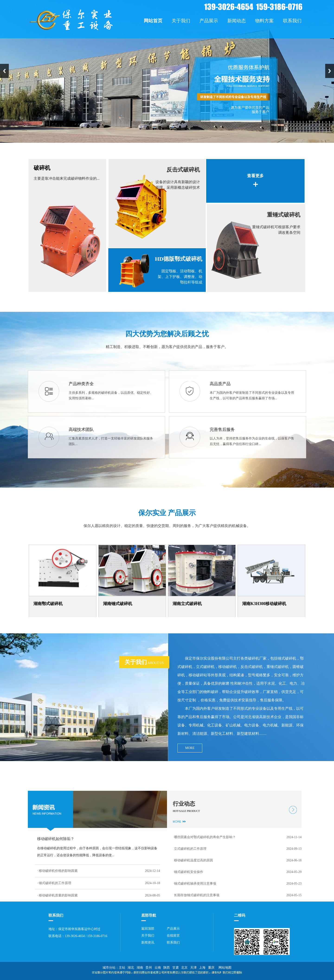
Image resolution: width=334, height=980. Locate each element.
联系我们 (173, 943)
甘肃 (176, 968)
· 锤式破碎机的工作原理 (54, 883)
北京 (184, 968)
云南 (158, 968)
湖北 (131, 968)
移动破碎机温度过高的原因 (193, 860)
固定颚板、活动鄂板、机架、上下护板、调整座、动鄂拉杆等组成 (180, 277)
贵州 (149, 968)
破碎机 (42, 168)
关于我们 (148, 936)
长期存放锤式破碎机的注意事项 (197, 895)
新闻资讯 (148, 943)
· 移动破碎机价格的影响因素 (57, 871)
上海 (202, 968)
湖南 (140, 968)
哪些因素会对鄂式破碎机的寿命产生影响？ (205, 837)
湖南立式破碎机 (187, 604)
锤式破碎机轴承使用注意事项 (195, 884)
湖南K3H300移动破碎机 (264, 604)
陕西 (167, 968)
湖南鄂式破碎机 (48, 604)
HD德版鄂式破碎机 (179, 259)
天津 (193, 968)
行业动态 (184, 804)
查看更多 (255, 176)
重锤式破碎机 (284, 215)
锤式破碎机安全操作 (189, 872)
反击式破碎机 (183, 170)
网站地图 (224, 968)
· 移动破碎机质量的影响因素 (57, 895)
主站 (122, 968)
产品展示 (173, 929)
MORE (190, 748)
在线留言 (173, 936)
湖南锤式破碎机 (118, 604)
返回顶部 (148, 929)
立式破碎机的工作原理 (190, 849)
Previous (4, 71)
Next (330, 71)
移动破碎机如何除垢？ (56, 839)
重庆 (211, 968)
